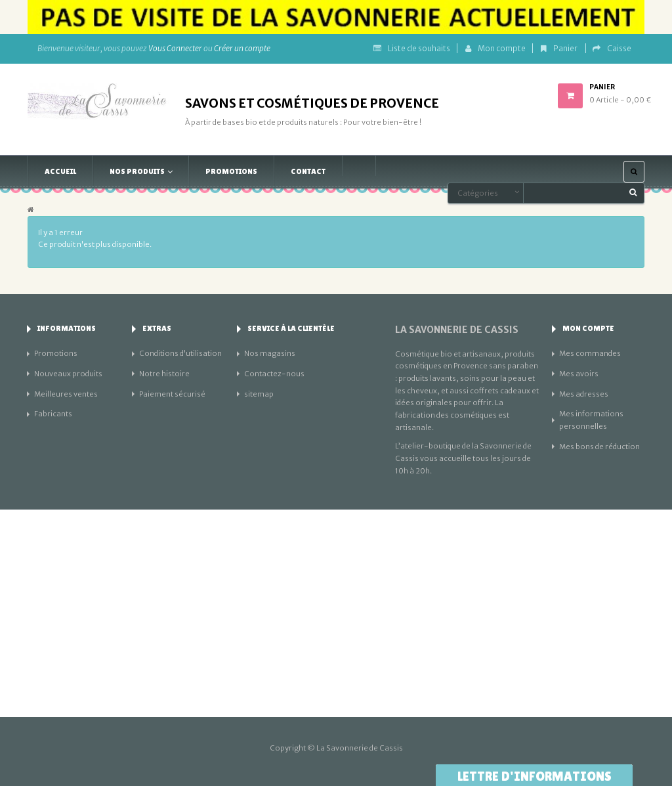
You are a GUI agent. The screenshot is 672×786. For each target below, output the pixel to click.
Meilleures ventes (66, 394)
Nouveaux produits (68, 374)
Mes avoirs (579, 374)
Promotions (56, 353)
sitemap (259, 394)
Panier (560, 48)
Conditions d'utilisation (180, 353)
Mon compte (495, 48)
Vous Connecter (175, 48)
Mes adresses (584, 394)
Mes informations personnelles (591, 420)
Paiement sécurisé (172, 394)
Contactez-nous (274, 374)
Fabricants (53, 414)
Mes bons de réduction (599, 447)
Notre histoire (164, 374)
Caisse (612, 48)
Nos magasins (270, 353)
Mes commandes (590, 353)
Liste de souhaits (412, 48)
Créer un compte (242, 48)
